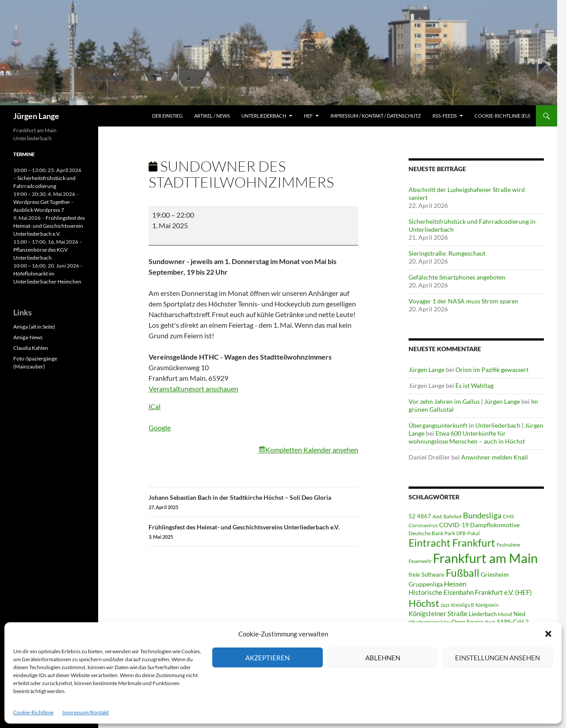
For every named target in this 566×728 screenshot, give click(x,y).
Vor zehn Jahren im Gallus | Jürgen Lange (464, 401)
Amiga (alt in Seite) (34, 327)
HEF (308, 116)
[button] (548, 634)
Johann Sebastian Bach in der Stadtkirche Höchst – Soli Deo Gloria (253, 502)
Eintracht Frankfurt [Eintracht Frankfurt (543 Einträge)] (452, 543)
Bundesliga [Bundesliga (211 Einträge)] (482, 515)
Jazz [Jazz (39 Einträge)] (445, 605)
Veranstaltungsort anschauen (193, 389)
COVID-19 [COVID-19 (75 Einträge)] (454, 525)
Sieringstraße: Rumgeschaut (447, 253)
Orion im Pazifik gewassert (492, 370)
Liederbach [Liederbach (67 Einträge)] (483, 614)
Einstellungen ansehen (497, 658)
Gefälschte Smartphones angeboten (457, 277)
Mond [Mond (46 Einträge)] (505, 614)
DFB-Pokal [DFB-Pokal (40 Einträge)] (468, 533)
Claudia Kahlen (31, 348)
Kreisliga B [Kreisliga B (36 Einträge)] (463, 605)
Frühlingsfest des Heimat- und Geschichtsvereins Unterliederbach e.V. (253, 532)
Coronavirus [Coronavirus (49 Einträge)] (423, 525)
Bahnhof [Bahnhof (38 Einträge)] (453, 516)
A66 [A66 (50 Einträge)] (437, 516)
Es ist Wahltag (474, 385)
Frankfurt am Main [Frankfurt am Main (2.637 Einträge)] (485, 558)
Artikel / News (212, 116)
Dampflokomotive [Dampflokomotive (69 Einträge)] (495, 525)
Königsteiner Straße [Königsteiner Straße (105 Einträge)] (438, 613)
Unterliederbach (264, 116)
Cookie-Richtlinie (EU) (502, 116)
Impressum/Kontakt (86, 712)
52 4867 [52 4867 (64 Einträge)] (420, 516)
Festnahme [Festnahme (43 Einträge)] (509, 545)
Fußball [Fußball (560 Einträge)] (463, 573)
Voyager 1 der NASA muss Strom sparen (463, 301)
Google (160, 427)
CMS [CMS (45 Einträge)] (508, 516)
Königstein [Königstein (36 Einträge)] (487, 605)
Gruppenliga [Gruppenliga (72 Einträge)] (426, 584)
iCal (155, 406)
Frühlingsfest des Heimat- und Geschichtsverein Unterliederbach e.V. (49, 226)
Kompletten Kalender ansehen (312, 450)
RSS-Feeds (445, 116)
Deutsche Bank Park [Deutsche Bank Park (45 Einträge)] (432, 533)
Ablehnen (383, 658)
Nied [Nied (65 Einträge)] (519, 614)
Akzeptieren (268, 658)
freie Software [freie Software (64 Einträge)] (426, 575)
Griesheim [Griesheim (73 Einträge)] (495, 574)
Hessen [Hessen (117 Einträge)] (455, 584)
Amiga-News (28, 337)
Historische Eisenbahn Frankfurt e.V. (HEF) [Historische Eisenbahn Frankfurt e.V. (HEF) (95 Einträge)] (470, 592)
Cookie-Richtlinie (33, 712)
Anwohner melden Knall (495, 457)
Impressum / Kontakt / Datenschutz (376, 116)
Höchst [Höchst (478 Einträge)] (424, 603)
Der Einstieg (167, 116)
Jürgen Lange (36, 116)
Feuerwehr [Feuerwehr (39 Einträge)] (420, 561)
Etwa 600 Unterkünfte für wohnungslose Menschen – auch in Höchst (467, 437)
